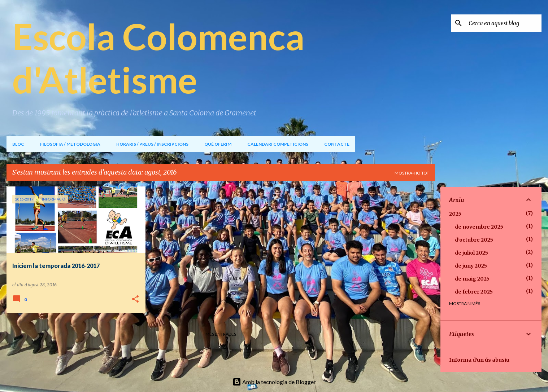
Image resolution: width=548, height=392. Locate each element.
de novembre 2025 (479, 227)
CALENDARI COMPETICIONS (278, 144)
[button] (135, 299)
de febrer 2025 (474, 292)
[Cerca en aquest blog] (504, 23)
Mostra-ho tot (412, 173)
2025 (455, 214)
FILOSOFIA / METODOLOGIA (70, 144)
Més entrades (221, 334)
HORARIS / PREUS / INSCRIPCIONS (152, 144)
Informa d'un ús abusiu (479, 360)
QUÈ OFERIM (218, 144)
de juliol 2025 (471, 253)
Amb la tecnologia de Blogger (274, 382)
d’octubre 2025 (474, 240)
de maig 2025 (472, 279)
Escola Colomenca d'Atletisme (158, 58)
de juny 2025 (471, 266)
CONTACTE (337, 144)
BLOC (18, 144)
